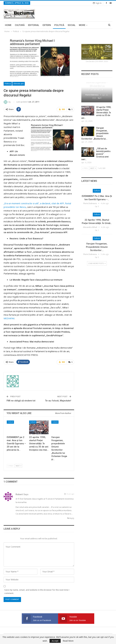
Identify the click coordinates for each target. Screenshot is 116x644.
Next (18, 466)
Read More (68, 641)
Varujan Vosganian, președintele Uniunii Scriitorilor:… (97, 247)
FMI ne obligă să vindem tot (21, 401)
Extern (47, 25)
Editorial (34, 25)
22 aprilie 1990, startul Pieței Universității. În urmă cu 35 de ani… (96, 113)
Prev (11, 466)
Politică (59, 25)
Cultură (20, 25)
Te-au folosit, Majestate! (58, 401)
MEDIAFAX (9, 318)
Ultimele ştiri (19, 84)
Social (72, 25)
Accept (55, 641)
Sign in (97, 3)
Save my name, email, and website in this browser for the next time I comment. (37, 591)
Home (8, 25)
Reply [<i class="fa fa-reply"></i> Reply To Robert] (71, 518)
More (82, 25)
